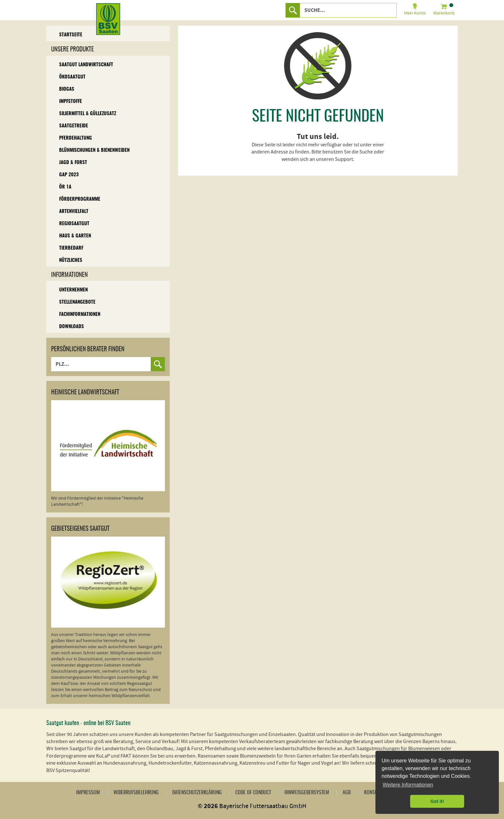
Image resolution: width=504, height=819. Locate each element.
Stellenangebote (77, 302)
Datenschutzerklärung (197, 793)
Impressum (88, 793)
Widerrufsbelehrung (136, 793)
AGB (347, 793)
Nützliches (71, 260)
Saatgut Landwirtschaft (86, 65)
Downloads (72, 327)
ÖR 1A (65, 187)
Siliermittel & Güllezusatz (88, 114)
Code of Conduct (253, 793)
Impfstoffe (71, 101)
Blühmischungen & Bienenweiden (94, 150)
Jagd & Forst (73, 163)
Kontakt (373, 793)
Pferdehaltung (76, 138)
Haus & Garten (75, 236)
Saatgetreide (74, 126)
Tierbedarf (71, 248)
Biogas (67, 89)
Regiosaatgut (74, 224)
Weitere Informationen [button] (408, 785)
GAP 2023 (69, 175)
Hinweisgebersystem (307, 793)
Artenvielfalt (74, 212)
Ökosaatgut (72, 77)
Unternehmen (73, 290)
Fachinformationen (80, 314)
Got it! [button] (437, 801)
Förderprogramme (80, 199)
